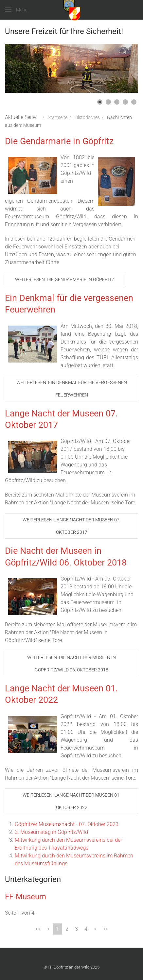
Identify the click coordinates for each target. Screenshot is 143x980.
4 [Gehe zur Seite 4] (86, 929)
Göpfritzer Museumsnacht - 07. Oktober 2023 (67, 824)
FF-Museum (26, 897)
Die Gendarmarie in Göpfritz (59, 141)
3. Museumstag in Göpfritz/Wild (51, 832)
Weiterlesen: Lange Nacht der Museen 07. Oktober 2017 (71, 526)
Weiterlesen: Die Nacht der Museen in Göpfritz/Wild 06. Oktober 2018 (71, 664)
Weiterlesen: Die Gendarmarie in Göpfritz (65, 279)
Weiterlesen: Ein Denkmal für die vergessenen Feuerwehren (72, 389)
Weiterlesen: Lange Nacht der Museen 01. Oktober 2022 (71, 801)
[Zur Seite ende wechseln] (106, 929)
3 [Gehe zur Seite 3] (76, 929)
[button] (100, 102)
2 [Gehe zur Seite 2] (67, 929)
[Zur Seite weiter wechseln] (95, 929)
